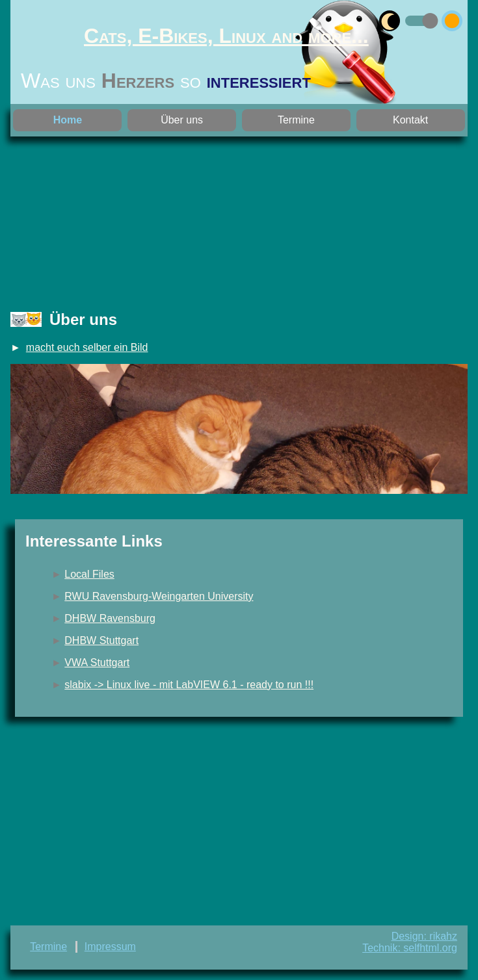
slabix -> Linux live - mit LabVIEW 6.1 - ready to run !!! (189, 685)
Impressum (110, 947)
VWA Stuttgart (97, 663)
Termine (296, 120)
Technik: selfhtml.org (410, 948)
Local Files (89, 574)
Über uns (182, 120)
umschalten (408, 18)
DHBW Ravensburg (110, 618)
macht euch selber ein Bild (87, 347)
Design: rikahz (424, 936)
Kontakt (410, 120)
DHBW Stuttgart (101, 640)
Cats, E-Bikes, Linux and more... (226, 36)
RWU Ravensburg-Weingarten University (159, 596)
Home (68, 120)
